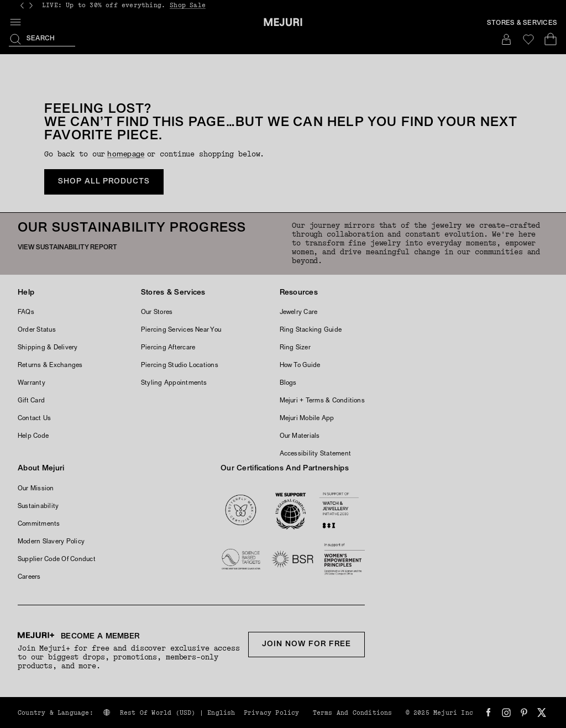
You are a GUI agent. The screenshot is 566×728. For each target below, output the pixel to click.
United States (365, 688)
